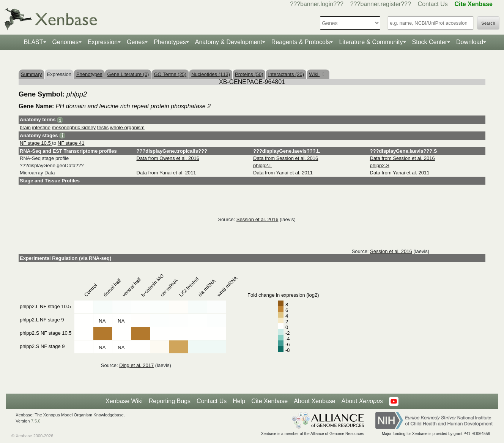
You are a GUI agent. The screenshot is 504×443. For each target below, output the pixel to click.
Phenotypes (170, 42)
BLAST (34, 42)
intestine (41, 127)
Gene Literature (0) (128, 74)
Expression (103, 42)
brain (25, 127)
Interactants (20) (286, 74)
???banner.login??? (317, 4)
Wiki (314, 74)
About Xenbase (314, 401)
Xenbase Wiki (124, 401)
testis (103, 127)
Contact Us (433, 4)
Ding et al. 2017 (136, 365)
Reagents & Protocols (301, 42)
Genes (136, 42)
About (362, 401)
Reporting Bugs (170, 401)
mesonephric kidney (74, 127)
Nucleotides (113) (211, 74)
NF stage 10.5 (36, 143)
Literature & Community (371, 42)
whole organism (127, 127)
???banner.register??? (381, 4)
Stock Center (430, 42)
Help (239, 401)
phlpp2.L (263, 165)
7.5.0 (36, 421)
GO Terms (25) (170, 74)
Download (470, 42)
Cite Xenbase (269, 401)
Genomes (65, 42)
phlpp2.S (380, 165)
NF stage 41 (71, 143)
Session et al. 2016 (258, 219)
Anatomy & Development (229, 42)
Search (488, 23)
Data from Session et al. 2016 (286, 158)
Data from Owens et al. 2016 (168, 158)
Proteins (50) (249, 74)
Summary (31, 74)
